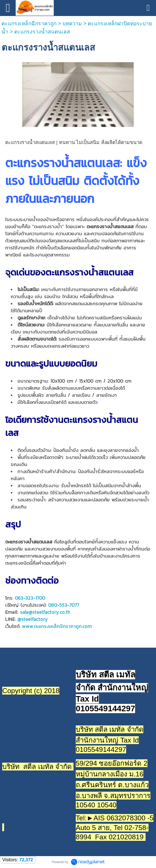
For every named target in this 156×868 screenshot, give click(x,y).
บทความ (72, 23)
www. (28, 626)
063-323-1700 (30, 598)
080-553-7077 (64, 605)
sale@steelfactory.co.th (45, 612)
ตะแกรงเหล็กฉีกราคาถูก (29, 23)
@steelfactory (33, 619)
